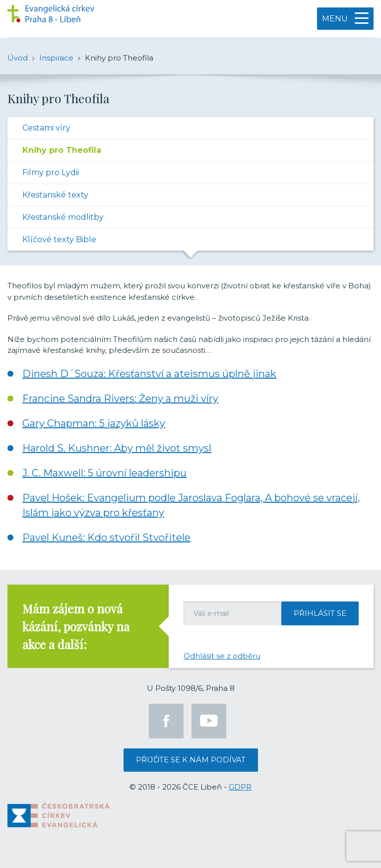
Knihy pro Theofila (62, 150)
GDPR (240, 787)
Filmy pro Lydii (51, 172)
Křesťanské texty (55, 195)
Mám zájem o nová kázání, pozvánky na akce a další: (76, 626)
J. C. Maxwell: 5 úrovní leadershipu (104, 473)
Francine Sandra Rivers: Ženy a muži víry (120, 399)
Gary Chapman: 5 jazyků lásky (94, 423)
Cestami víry (46, 128)
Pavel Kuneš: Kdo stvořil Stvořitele (106, 537)
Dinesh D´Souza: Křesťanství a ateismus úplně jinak (149, 374)
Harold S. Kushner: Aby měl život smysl (117, 448)
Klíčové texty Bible (59, 239)
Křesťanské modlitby (63, 217)
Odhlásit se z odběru (222, 656)
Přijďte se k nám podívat (191, 760)
